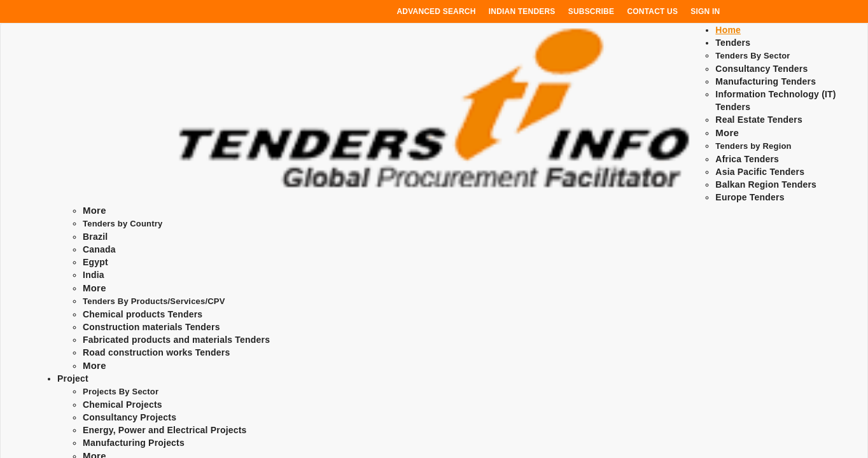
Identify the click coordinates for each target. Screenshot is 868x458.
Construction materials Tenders (151, 327)
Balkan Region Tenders (766, 184)
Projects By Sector (121, 392)
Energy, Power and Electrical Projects (165, 430)
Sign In (705, 11)
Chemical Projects (122, 405)
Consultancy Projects (129, 417)
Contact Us (652, 11)
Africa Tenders (747, 159)
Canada (99, 249)
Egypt (95, 262)
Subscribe (591, 11)
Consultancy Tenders (761, 69)
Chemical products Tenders (143, 314)
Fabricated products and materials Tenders (176, 340)
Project (73, 378)
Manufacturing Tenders (766, 81)
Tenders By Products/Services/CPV (154, 301)
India (94, 275)
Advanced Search (437, 11)
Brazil (95, 237)
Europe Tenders (750, 197)
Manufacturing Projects (134, 443)
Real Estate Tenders (759, 120)
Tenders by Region (753, 146)
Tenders (733, 43)
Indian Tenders (522, 11)
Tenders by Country (122, 224)
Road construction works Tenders (156, 352)
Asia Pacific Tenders (760, 172)
